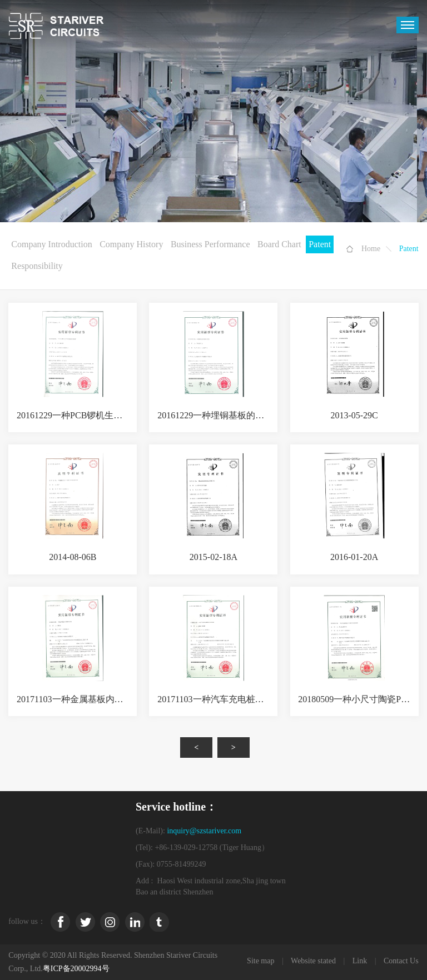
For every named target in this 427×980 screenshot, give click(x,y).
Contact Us (401, 961)
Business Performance (210, 244)
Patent (320, 244)
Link (360, 961)
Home (371, 249)
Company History (131, 244)
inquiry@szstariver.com (204, 831)
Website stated (313, 961)
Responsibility (37, 266)
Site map (260, 961)
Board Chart (279, 244)
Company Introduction (51, 244)
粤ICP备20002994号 (76, 969)
